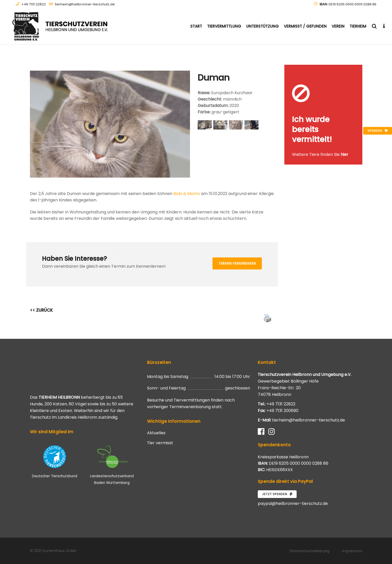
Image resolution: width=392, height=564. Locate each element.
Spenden (378, 131)
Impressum (352, 551)
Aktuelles (156, 433)
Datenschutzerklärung (310, 551)
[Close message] (359, 68)
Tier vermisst (160, 443)
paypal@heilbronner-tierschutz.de (293, 503)
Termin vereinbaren (237, 263)
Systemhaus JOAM (59, 551)
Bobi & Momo (187, 194)
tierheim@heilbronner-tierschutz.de (85, 4)
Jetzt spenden (277, 494)
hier (344, 154)
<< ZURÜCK (41, 310)
